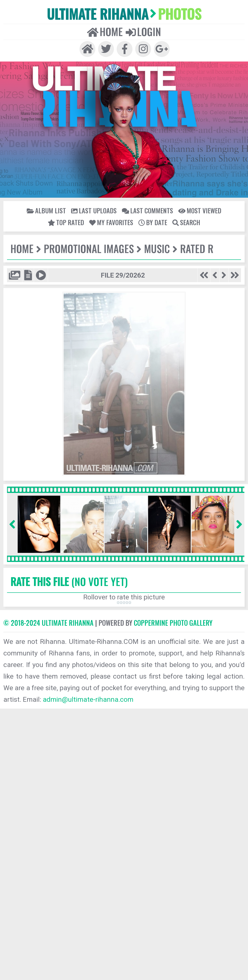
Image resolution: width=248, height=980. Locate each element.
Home (105, 32)
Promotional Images (89, 248)
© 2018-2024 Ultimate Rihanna (48, 623)
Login (143, 32)
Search (186, 222)
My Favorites (111, 222)
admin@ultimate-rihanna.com (88, 699)
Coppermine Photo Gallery (173, 623)
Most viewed (200, 210)
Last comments (147, 210)
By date (153, 222)
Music (157, 248)
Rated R (197, 248)
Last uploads (94, 210)
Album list (46, 210)
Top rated (66, 222)
